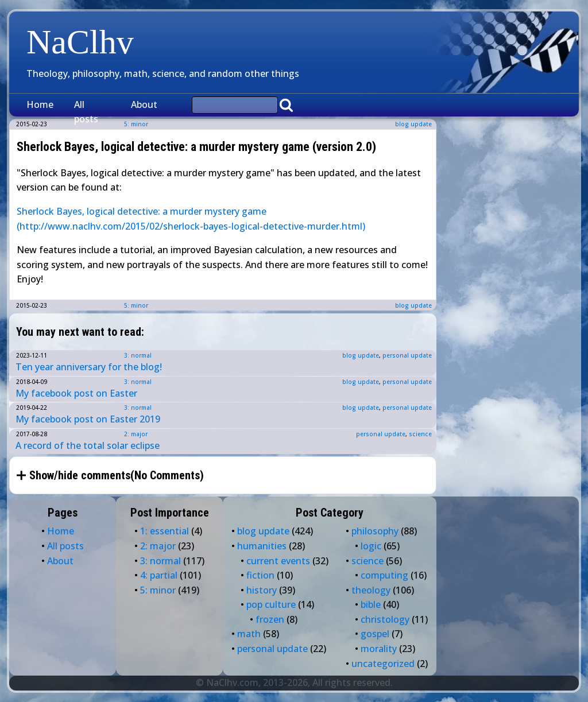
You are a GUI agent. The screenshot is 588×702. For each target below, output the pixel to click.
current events (278, 561)
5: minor (136, 305)
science (420, 434)
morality (379, 649)
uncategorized (383, 664)
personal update (407, 355)
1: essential (165, 531)
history (262, 590)
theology (371, 590)
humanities (262, 546)
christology (385, 619)
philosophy (375, 531)
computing (384, 575)
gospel (375, 634)
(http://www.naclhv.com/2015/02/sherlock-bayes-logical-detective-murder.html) (191, 226)
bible (371, 604)
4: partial (159, 575)
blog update (413, 124)
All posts (86, 112)
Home (40, 104)
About (144, 104)
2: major (136, 434)
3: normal (138, 355)
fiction (260, 575)
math (249, 634)
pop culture (271, 604)
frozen (270, 619)
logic (371, 546)
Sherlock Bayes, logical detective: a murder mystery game (143, 211)
